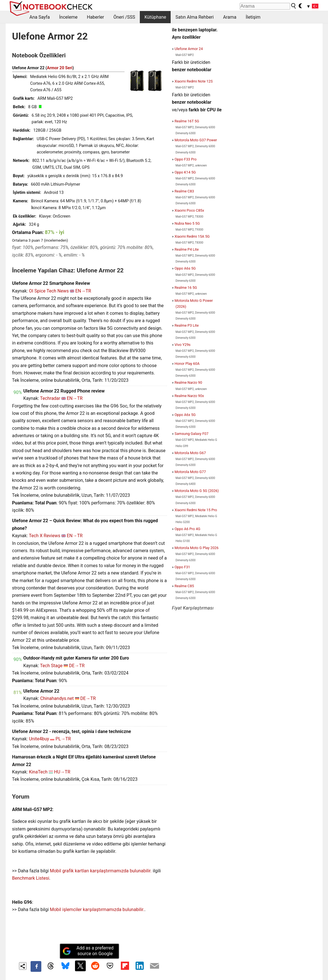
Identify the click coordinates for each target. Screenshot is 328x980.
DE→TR (77, 666)
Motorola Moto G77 (190, 472)
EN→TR (83, 291)
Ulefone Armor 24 (189, 49)
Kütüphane (155, 17)
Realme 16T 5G (187, 121)
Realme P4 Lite (187, 249)
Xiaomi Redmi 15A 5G (192, 236)
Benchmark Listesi (31, 878)
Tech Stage (51, 666)
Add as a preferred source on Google (88, 951)
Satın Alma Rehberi (195, 17)
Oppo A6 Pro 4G (187, 529)
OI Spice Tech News (49, 291)
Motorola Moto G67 (190, 453)
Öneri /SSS (124, 17)
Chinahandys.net (57, 698)
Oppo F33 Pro (186, 159)
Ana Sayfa (40, 17)
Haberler (96, 17)
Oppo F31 (182, 567)
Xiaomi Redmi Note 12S (194, 81)
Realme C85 (184, 586)
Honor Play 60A (187, 364)
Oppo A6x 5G (185, 415)
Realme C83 (184, 191)
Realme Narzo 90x (189, 396)
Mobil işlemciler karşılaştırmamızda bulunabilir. (97, 909)
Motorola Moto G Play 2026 (197, 548)
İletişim (253, 17)
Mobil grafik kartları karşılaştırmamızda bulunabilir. (101, 871)
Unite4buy (39, 739)
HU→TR (62, 772)
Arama (230, 17)
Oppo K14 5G (185, 172)
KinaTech (38, 772)
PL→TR (63, 739)
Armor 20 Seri (60, 68)
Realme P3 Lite (187, 325)
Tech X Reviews (45, 536)
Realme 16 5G (186, 288)
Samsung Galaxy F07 (192, 434)
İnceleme (68, 17)
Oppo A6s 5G (185, 268)
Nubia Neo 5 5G (187, 223)
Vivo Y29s (183, 345)
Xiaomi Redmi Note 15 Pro (196, 510)
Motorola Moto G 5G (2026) (197, 491)
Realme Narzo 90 (188, 382)
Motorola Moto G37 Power (196, 140)
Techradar (50, 398)
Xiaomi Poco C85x (189, 210)
